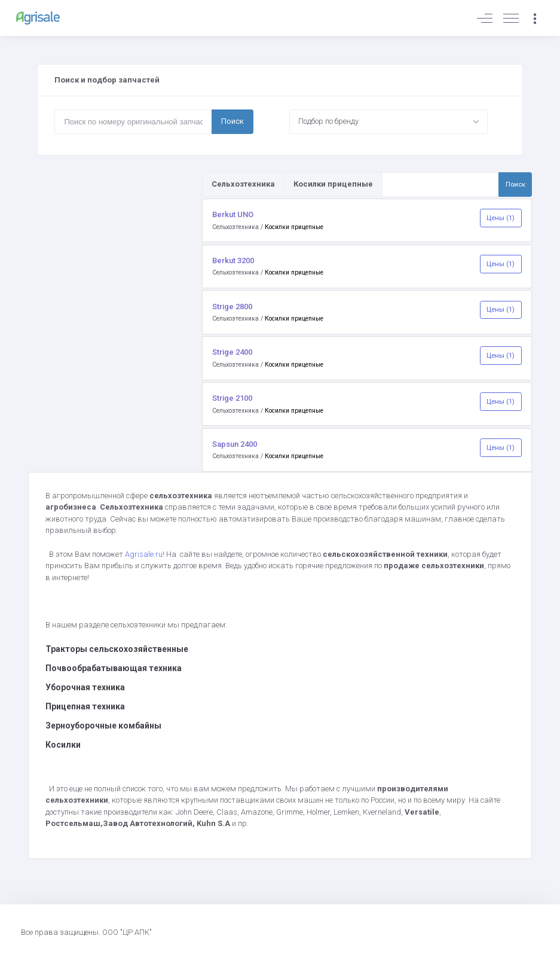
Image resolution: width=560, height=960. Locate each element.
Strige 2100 (232, 398)
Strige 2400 (232, 352)
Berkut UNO (233, 214)
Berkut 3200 (233, 260)
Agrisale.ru (144, 554)
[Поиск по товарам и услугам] (441, 184)
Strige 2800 (232, 307)
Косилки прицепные (294, 227)
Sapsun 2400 (235, 444)
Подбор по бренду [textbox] (328, 121)
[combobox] (388, 121)
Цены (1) (501, 218)
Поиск (232, 121)
